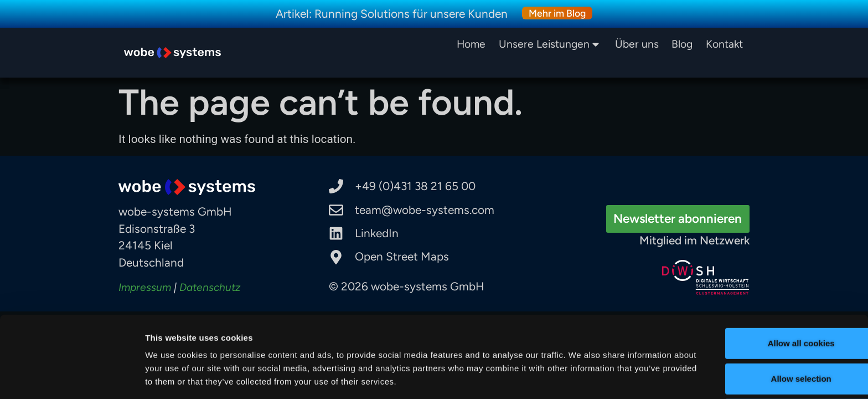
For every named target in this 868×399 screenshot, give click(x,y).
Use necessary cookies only (776, 370)
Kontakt (724, 44)
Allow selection (775, 334)
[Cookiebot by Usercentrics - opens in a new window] (72, 377)
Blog (682, 44)
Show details (581, 373)
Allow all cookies (776, 299)
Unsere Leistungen (551, 44)
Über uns (637, 44)
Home (475, 44)
